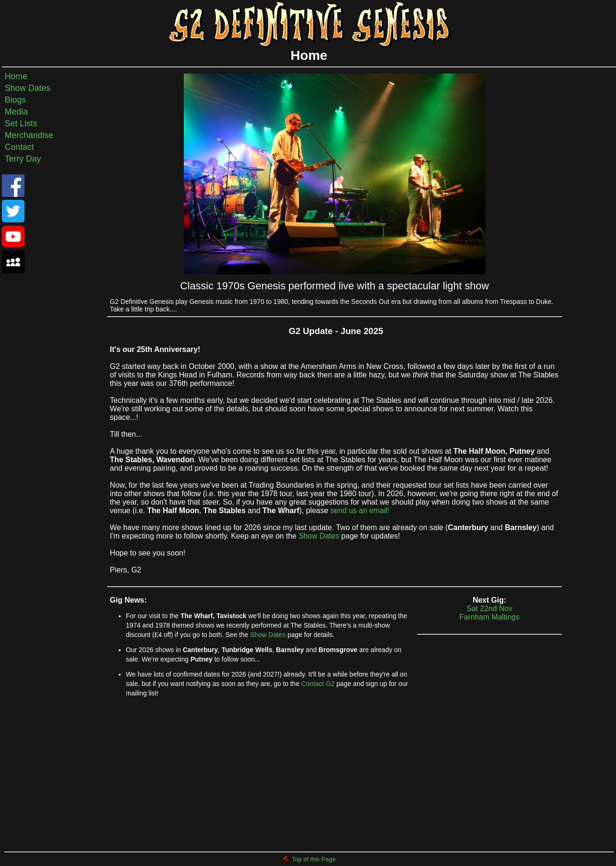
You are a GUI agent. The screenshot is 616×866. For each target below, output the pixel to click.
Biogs (15, 100)
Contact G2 (318, 684)
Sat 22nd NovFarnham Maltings (490, 620)
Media (16, 112)
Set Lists (21, 123)
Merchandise (29, 135)
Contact (19, 147)
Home (16, 76)
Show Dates (28, 88)
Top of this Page (309, 859)
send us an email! (360, 511)
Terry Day (23, 159)
